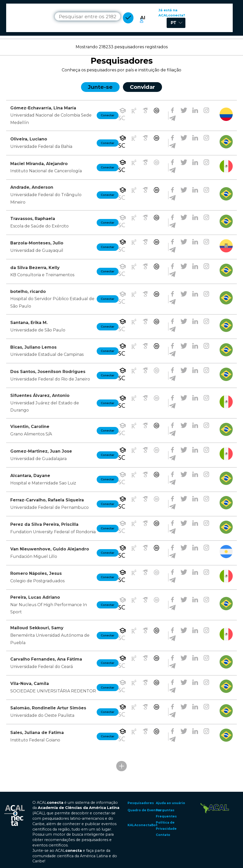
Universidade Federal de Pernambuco (49, 507)
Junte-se (100, 87)
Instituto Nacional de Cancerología (46, 171)
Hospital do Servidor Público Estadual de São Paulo (52, 302)
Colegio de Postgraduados (37, 581)
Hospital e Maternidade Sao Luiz (43, 483)
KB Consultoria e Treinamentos (42, 275)
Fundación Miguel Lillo (34, 556)
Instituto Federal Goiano (35, 740)
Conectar (108, 115)
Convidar (142, 87)
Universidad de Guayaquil (37, 250)
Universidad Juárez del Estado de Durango (45, 407)
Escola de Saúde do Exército (39, 226)
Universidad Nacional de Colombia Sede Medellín (51, 119)
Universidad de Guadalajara (38, 459)
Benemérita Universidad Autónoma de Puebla (50, 639)
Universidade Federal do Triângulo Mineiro (46, 198)
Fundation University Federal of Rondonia (53, 532)
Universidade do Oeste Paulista (42, 715)
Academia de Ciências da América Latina (79, 808)
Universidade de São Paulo (38, 330)
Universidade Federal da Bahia (41, 146)
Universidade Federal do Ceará (42, 667)
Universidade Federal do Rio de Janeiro (50, 379)
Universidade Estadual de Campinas (47, 354)
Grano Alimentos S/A (31, 434)
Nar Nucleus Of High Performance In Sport (49, 608)
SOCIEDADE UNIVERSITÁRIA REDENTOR (53, 691)
